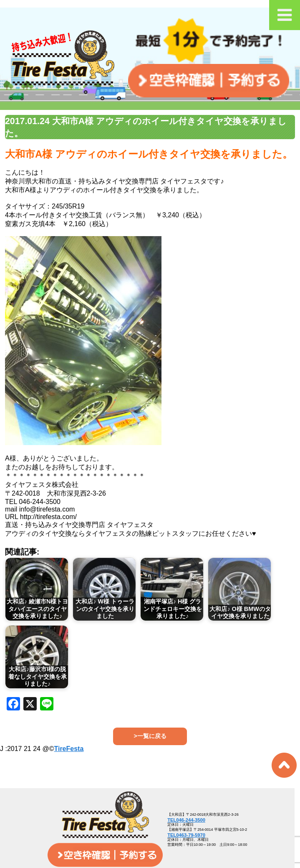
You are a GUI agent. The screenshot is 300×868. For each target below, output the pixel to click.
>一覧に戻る (150, 736)
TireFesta (69, 749)
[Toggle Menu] (285, 15)
